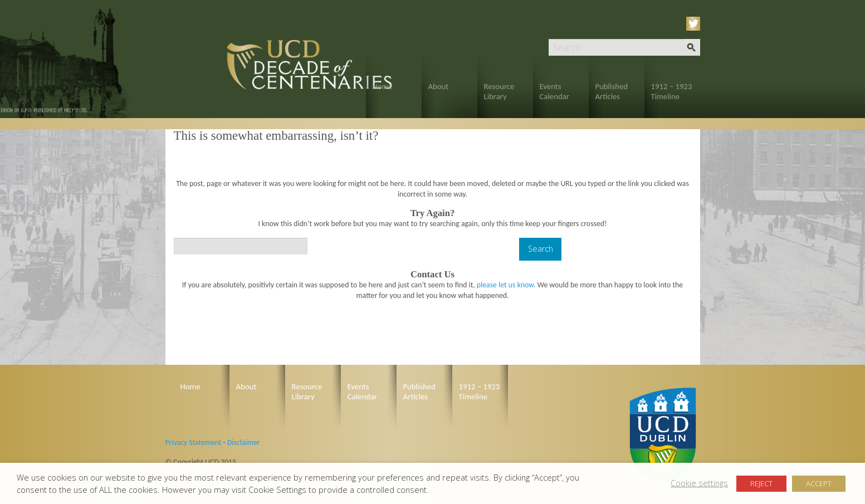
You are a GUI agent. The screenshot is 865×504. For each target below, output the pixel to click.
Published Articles (612, 91)
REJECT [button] (761, 483)
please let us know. (506, 285)
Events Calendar (554, 91)
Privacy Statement (194, 442)
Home (383, 86)
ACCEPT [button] (819, 483)
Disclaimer (243, 442)
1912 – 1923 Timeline (672, 91)
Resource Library (499, 91)
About (439, 86)
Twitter (695, 24)
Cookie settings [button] (699, 483)
